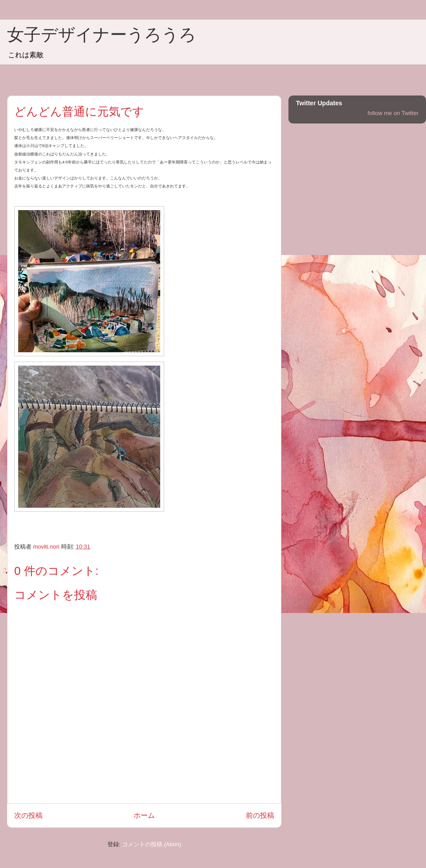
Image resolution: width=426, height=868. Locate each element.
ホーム (144, 815)
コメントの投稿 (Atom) (152, 844)
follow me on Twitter (393, 113)
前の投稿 (260, 815)
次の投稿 (28, 815)
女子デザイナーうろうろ (102, 35)
